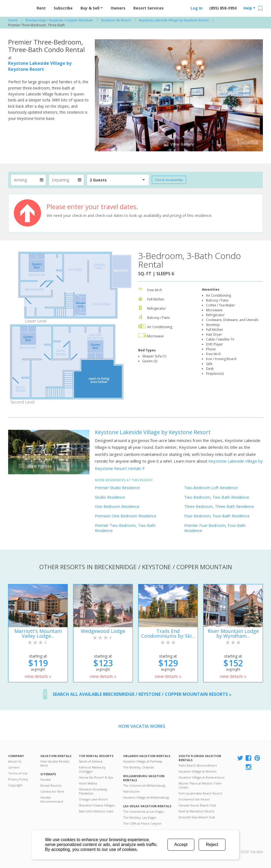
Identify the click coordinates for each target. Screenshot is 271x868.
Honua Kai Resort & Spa (96, 777)
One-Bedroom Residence (117, 506)
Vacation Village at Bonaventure (202, 777)
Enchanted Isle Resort (194, 799)
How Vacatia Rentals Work (55, 763)
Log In (196, 8)
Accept (181, 845)
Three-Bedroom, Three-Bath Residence (219, 506)
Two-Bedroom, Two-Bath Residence (217, 497)
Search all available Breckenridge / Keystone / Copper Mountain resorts (142, 694)
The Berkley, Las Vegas (140, 817)
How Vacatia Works (142, 726)
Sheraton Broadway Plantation (93, 791)
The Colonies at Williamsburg (144, 785)
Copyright (15, 785)
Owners (118, 8)
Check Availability (169, 180)
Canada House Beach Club (197, 805)
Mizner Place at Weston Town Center (200, 785)
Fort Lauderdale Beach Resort (200, 793)
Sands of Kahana (91, 761)
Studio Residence (110, 497)
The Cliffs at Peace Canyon (142, 823)
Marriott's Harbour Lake (96, 811)
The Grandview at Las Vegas (143, 811)
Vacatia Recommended (52, 799)
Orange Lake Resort (93, 799)
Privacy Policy (18, 779)
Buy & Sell (92, 8)
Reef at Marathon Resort (196, 811)
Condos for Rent (52, 791)
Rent (41, 8)
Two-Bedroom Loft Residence (211, 488)
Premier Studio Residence (117, 488)
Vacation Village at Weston (198, 771)
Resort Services (149, 8)
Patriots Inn (131, 791)
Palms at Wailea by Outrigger (92, 769)
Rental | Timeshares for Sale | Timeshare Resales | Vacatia (250, 845)
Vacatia (46, 779)
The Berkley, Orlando (139, 767)
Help (249, 8)
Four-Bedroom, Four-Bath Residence (217, 516)
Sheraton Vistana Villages (97, 805)
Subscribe (63, 8)
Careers (14, 767)
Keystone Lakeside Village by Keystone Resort (40, 66)
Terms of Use (18, 773)
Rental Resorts (51, 785)
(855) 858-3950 (223, 8)
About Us (15, 761)
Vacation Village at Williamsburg (146, 797)
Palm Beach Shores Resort (198, 765)
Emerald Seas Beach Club (197, 817)
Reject (212, 845)
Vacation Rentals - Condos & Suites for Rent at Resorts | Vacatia (19, 7)
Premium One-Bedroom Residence (126, 516)
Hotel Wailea (88, 783)
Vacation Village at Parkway (143, 761)
